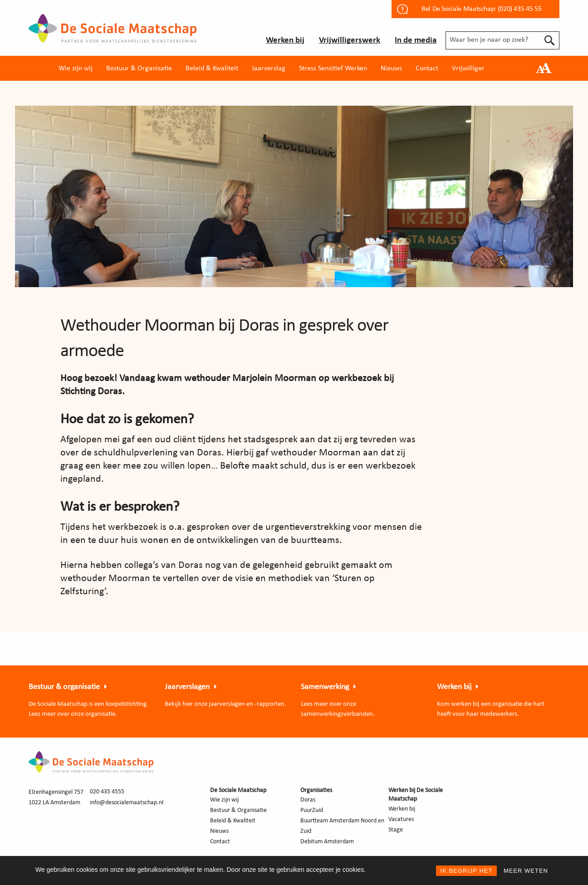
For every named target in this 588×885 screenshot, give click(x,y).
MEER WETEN (526, 871)
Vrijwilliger (468, 68)
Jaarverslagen (187, 687)
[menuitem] (76, 68)
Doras (308, 800)
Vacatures (401, 819)
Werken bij (285, 41)
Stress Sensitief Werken (333, 68)
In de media (416, 41)
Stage (396, 830)
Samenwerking (325, 687)
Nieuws (391, 68)
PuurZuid (312, 810)
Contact (427, 68)
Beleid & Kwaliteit (212, 68)
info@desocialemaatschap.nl (127, 803)
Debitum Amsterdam (327, 842)
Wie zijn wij (76, 68)
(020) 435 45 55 (520, 9)
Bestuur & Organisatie (139, 68)
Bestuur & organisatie (64, 687)
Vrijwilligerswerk (350, 41)
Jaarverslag (269, 68)
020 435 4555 (107, 792)
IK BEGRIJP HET (467, 871)
